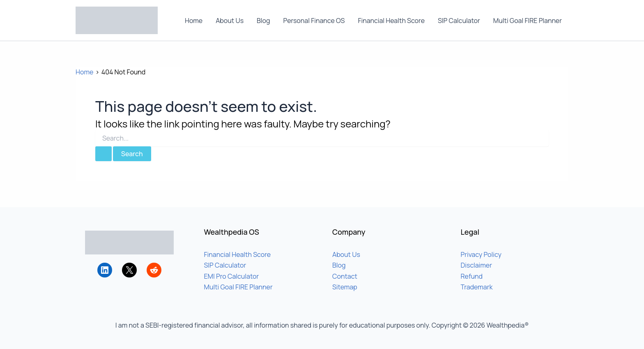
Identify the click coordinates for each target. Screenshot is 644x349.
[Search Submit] (103, 154)
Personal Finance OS (314, 21)
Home (194, 21)
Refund (472, 276)
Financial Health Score (391, 21)
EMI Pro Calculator (232, 276)
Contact (345, 276)
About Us (230, 21)
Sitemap (345, 287)
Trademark (477, 287)
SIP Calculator (459, 21)
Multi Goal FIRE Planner (528, 21)
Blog (263, 21)
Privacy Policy (481, 254)
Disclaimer (477, 265)
